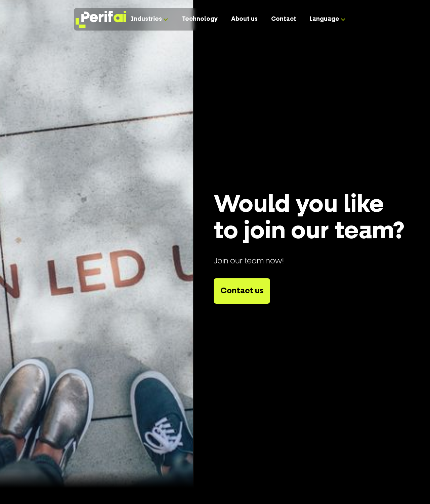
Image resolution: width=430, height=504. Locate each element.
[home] (99, 19)
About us (244, 19)
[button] (150, 19)
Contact (284, 19)
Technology (200, 19)
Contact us (242, 291)
